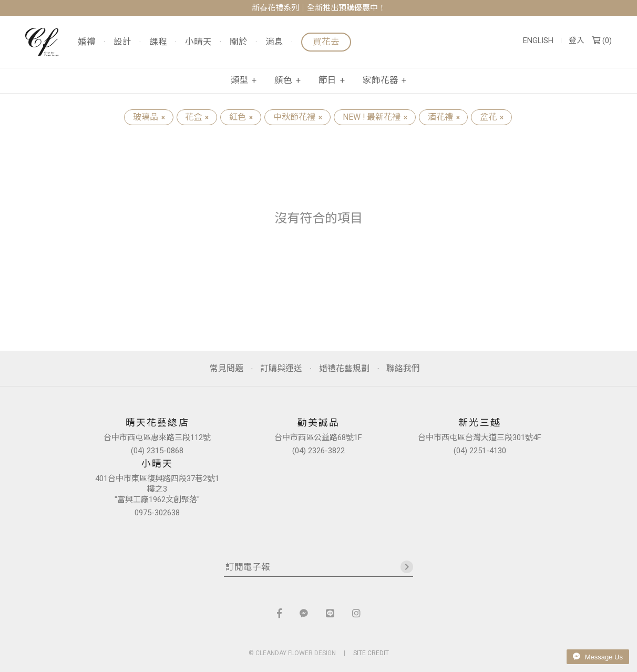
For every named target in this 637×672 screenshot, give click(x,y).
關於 (239, 42)
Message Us (598, 657)
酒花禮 (444, 117)
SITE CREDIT (371, 653)
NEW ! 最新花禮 (375, 117)
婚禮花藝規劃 (344, 368)
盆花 (491, 117)
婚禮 (87, 42)
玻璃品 (149, 117)
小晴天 (198, 42)
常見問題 (227, 368)
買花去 (326, 42)
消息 (274, 42)
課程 (158, 42)
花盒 (197, 117)
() (602, 41)
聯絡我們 (403, 368)
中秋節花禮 (297, 117)
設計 (122, 42)
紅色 (241, 117)
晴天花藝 (42, 42)
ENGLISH (538, 41)
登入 (577, 41)
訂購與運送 (281, 368)
